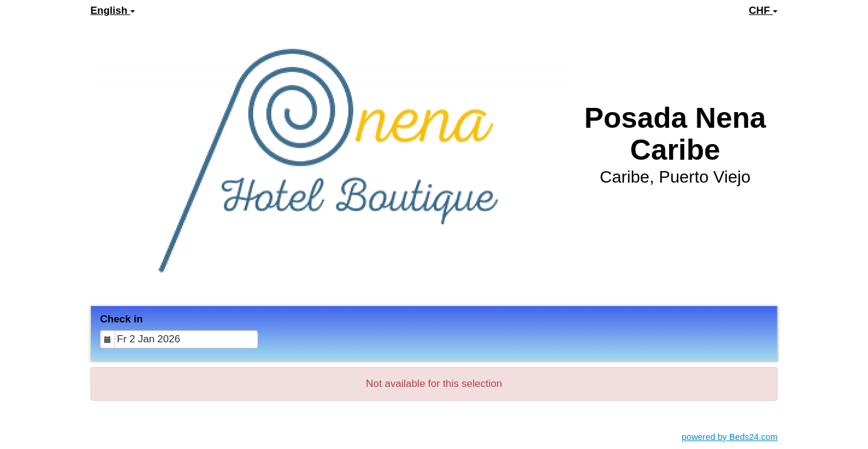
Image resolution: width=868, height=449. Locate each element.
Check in (121, 319)
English (113, 11)
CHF (763, 11)
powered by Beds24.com (730, 437)
